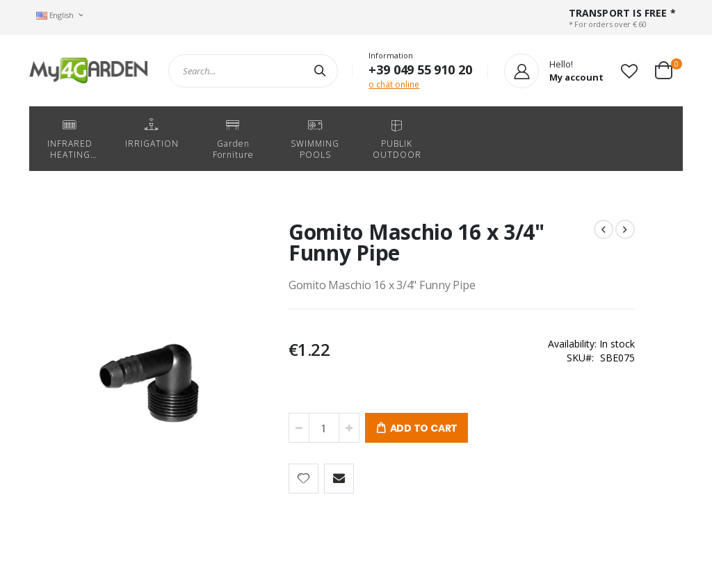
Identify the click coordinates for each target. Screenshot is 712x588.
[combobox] (253, 71)
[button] (629, 71)
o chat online (394, 84)
